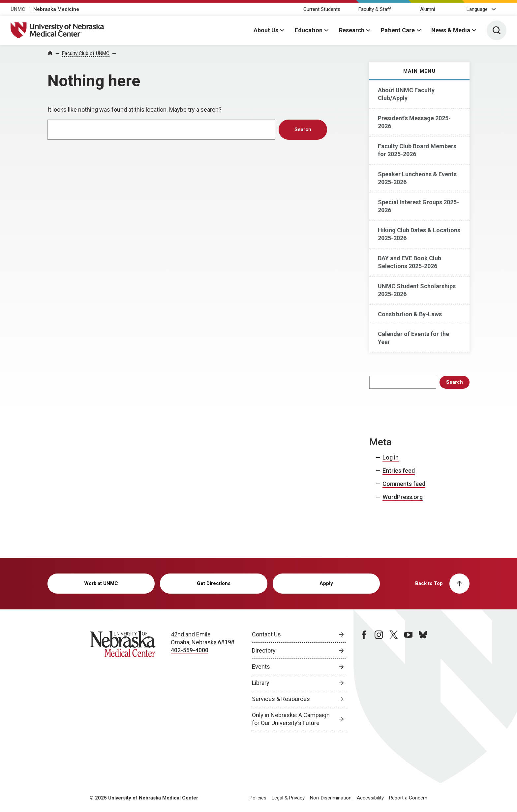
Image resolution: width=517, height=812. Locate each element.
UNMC (18, 9)
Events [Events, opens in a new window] (261, 667)
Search (455, 382)
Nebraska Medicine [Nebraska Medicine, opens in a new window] (56, 9)
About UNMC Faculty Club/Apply (406, 94)
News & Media (451, 30)
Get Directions (214, 583)
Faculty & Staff (375, 9)
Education (309, 30)
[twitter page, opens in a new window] (394, 681)
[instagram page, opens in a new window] (379, 681)
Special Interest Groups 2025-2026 (418, 206)
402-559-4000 (190, 650)
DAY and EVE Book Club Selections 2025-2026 (410, 262)
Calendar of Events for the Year (413, 338)
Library (261, 683)
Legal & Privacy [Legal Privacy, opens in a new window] (288, 798)
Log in (391, 457)
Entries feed (399, 471)
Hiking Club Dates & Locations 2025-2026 (419, 234)
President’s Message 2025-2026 (414, 122)
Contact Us (266, 634)
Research (352, 30)
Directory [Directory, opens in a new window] (264, 650)
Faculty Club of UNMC (86, 53)
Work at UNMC (101, 583)
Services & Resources (281, 699)
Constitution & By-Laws (410, 314)
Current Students (322, 9)
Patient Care (398, 30)
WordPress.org (403, 497)
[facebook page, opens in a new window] (364, 681)
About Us (266, 30)
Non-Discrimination (331, 798)
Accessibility (370, 798)
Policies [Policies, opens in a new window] (258, 798)
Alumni (427, 9)
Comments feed (404, 484)
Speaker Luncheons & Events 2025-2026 (417, 178)
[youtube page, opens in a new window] (409, 681)
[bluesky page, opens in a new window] (423, 681)
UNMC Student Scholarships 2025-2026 (417, 290)
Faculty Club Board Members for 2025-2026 (417, 150)
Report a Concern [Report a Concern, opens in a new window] (408, 798)
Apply (326, 583)
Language (477, 9)
